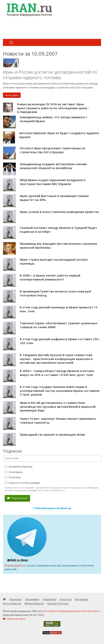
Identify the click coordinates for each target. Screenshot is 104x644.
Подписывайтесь (15, 565)
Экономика (14, 472)
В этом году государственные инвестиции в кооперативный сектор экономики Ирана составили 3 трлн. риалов (60, 391)
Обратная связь (14, 619)
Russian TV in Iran (58, 603)
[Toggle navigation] (11, 42)
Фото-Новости (12, 603)
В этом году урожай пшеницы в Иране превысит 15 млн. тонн (59, 309)
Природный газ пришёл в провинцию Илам (52, 434)
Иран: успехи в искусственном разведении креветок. (60, 212)
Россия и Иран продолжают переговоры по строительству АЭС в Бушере (53, 150)
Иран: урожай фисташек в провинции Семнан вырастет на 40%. (54, 198)
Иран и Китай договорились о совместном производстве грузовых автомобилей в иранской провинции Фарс (58, 406)
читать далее (12, 95)
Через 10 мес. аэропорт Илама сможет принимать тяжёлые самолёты (58, 420)
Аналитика (50, 599)
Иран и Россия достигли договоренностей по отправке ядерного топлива (50, 75)
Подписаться (17, 498)
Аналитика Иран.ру (19, 466)
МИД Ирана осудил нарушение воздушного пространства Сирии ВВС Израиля (53, 182)
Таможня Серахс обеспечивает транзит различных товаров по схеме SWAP (59, 325)
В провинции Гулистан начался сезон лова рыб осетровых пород (56, 293)
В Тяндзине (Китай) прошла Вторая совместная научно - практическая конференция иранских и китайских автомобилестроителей (56, 359)
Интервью (82, 599)
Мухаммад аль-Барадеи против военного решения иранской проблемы (58, 246)
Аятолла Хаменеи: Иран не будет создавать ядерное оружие (59, 135)
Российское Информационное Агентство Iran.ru (72, 611)
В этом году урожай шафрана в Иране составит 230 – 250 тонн (60, 341)
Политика (13, 477)
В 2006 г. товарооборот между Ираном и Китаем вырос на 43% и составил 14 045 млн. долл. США (57, 373)
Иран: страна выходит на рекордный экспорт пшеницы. (54, 261)
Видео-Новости (34, 603)
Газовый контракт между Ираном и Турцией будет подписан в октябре (58, 230)
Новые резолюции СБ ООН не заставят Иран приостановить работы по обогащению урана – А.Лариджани (53, 108)
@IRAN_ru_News (18, 560)
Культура (66, 599)
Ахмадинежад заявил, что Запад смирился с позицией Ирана (54, 119)
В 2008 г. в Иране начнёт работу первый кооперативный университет (50, 277)
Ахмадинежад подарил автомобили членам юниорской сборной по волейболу (53, 166)
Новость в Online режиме (22, 483)
